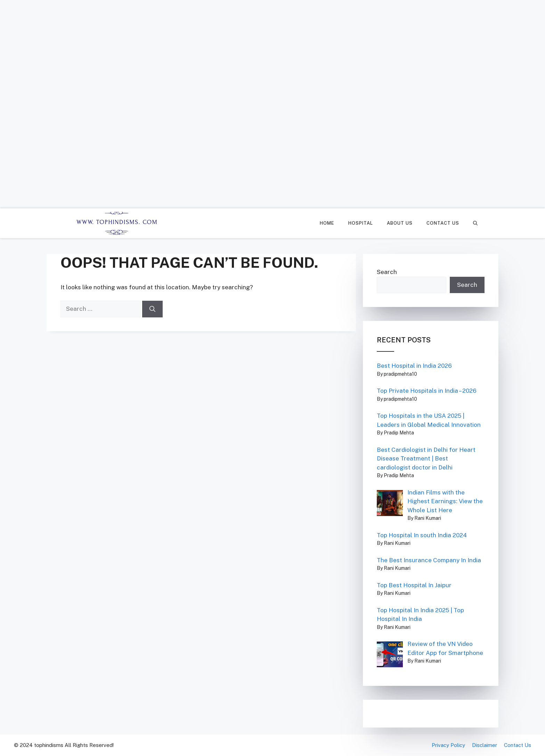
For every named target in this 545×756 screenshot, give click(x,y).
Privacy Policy (448, 745)
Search (387, 272)
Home (327, 223)
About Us (400, 223)
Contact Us (443, 223)
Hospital (361, 223)
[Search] (152, 309)
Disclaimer (485, 745)
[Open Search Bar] (475, 223)
